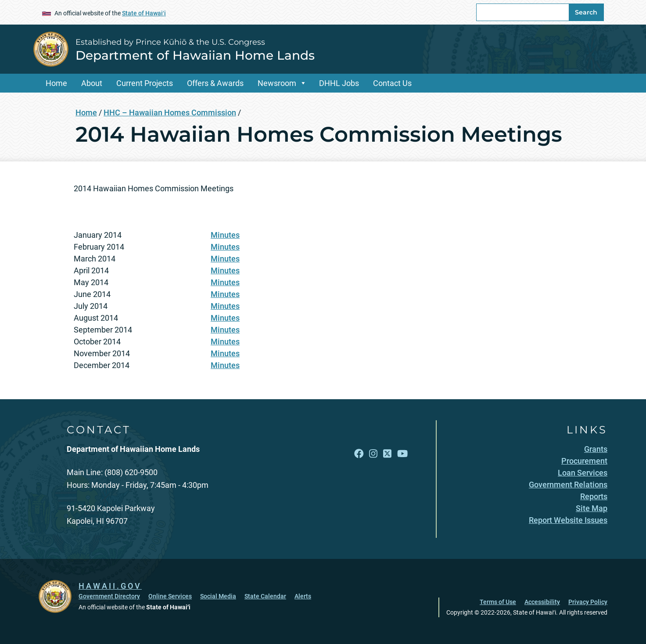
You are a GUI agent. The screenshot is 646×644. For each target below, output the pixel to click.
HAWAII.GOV (110, 586)
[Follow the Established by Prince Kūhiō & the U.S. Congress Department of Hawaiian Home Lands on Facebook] (359, 453)
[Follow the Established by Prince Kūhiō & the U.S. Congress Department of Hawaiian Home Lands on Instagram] (373, 453)
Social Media (218, 596)
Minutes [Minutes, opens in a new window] (225, 235)
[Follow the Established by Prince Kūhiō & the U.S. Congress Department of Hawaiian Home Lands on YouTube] (402, 453)
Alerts (303, 596)
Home (56, 83)
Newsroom (277, 83)
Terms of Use (498, 602)
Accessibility (542, 602)
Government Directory (109, 596)
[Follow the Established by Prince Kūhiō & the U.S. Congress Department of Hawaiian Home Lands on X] (387, 453)
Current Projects (145, 83)
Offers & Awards (215, 83)
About (92, 83)
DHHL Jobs (339, 83)
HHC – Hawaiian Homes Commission (170, 113)
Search (586, 12)
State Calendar (265, 596)
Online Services (170, 596)
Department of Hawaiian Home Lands (195, 55)
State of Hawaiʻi (144, 13)
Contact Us (392, 83)
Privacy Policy (588, 602)
